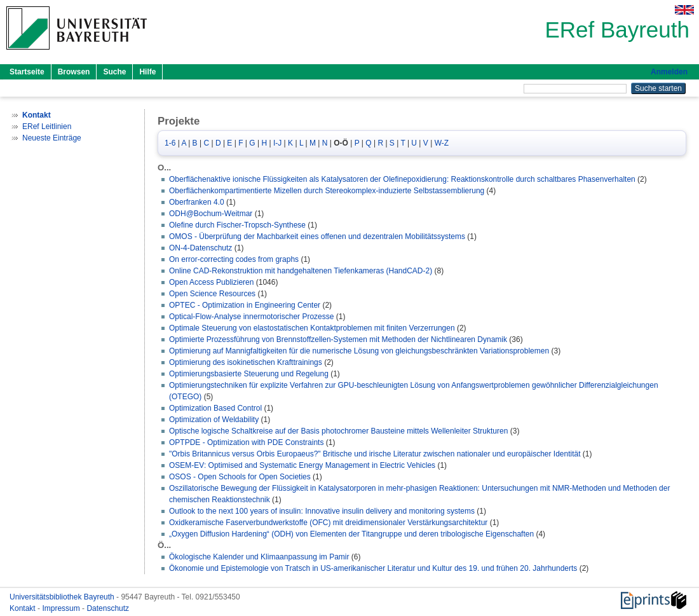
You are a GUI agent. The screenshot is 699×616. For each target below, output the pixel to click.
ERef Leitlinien (47, 127)
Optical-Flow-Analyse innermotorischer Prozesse (251, 317)
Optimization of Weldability (214, 420)
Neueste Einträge (52, 138)
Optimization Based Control (215, 408)
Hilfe (147, 72)
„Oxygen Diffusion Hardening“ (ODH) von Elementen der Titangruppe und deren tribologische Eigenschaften (351, 534)
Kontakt (24, 608)
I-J (277, 143)
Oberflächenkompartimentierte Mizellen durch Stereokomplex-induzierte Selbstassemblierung (327, 191)
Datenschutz (108, 608)
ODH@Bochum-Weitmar (211, 214)
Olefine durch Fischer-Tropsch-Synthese (237, 225)
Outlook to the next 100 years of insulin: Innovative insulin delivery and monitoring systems (322, 511)
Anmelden (669, 72)
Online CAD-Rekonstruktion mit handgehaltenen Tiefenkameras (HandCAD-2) (301, 271)
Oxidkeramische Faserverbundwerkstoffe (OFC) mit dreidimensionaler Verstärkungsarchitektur (328, 523)
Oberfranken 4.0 (197, 202)
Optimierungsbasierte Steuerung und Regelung (249, 374)
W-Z (442, 143)
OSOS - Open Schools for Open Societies (240, 477)
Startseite (27, 72)
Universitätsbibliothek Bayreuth (63, 597)
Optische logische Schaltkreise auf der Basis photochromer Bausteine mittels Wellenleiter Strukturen (338, 431)
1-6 (170, 143)
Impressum (62, 608)
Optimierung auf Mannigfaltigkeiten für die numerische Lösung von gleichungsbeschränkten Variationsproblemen (359, 351)
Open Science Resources (212, 294)
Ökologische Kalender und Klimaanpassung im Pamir (259, 557)
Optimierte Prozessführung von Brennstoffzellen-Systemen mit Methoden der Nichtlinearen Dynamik (338, 339)
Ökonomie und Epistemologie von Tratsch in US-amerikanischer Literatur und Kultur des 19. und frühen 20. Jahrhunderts (373, 568)
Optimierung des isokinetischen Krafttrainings (246, 362)
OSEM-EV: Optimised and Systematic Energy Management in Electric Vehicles (302, 465)
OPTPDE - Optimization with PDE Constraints (246, 442)
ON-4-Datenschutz (200, 248)
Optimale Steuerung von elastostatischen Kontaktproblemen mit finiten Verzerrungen (312, 328)
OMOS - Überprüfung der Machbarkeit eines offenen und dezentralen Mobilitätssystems (317, 236)
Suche (114, 72)
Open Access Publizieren (211, 282)
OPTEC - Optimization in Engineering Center (245, 305)
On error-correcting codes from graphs (234, 259)
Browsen (74, 72)
